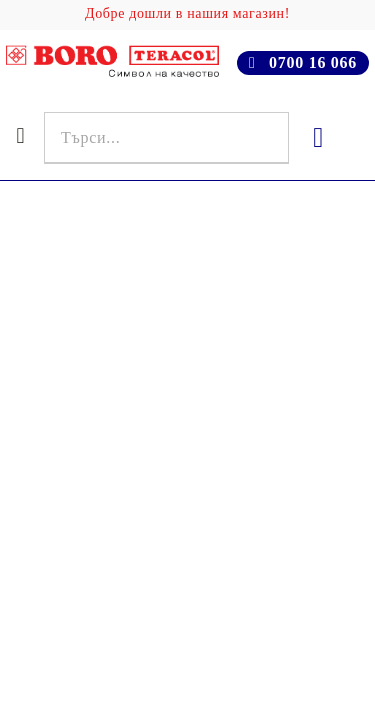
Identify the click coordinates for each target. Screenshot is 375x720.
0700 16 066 (313, 62)
